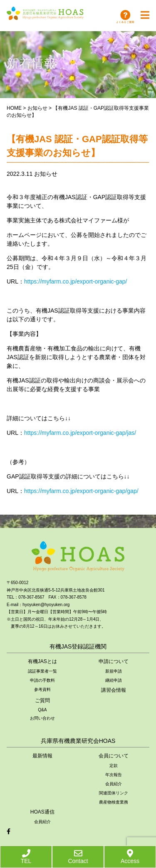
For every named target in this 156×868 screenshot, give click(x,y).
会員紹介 (114, 784)
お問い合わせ (42, 718)
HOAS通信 (42, 812)
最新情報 (42, 756)
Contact (78, 857)
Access (130, 857)
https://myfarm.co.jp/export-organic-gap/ (76, 281)
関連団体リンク (114, 793)
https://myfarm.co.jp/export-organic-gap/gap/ (81, 491)
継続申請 (114, 680)
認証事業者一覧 (42, 671)
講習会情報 (114, 690)
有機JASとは (42, 661)
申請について (114, 661)
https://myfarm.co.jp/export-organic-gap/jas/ (80, 433)
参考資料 (42, 689)
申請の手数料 (42, 680)
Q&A (42, 710)
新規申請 (114, 671)
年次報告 (114, 775)
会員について (114, 756)
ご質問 (42, 700)
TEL (26, 857)
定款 (114, 766)
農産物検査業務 (114, 802)
